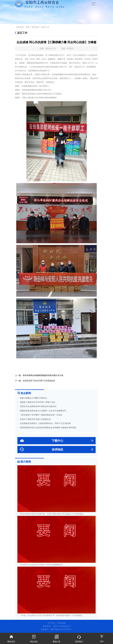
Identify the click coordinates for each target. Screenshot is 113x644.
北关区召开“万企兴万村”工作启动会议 (39, 381)
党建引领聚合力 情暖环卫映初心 (32, 398)
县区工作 (45, 27)
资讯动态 (35, 27)
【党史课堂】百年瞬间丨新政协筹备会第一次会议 (40, 415)
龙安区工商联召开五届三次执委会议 (34, 419)
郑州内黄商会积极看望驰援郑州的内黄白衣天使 (43, 375)
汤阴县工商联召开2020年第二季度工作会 (36, 402)
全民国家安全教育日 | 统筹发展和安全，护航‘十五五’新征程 (44, 423)
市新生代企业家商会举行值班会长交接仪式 (37, 406)
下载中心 (56, 441)
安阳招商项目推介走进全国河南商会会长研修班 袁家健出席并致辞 (47, 427)
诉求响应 (56, 449)
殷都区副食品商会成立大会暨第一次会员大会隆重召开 (42, 411)
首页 (28, 27)
